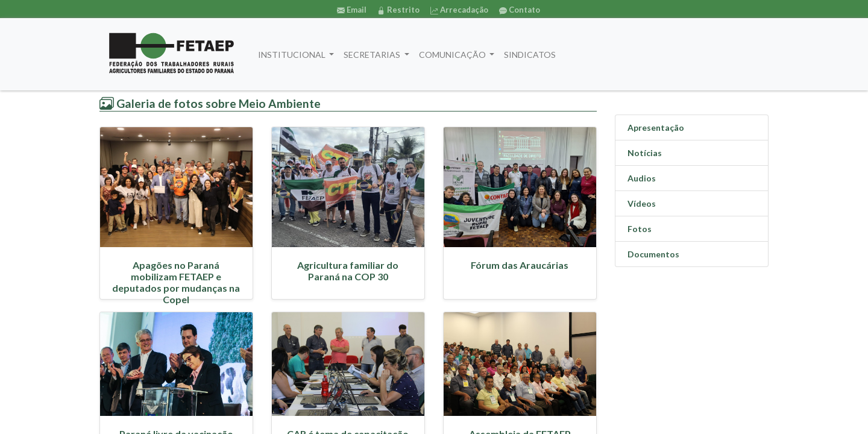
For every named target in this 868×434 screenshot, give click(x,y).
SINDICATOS (530, 55)
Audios (642, 178)
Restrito (398, 10)
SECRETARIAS (373, 55)
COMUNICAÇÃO (453, 55)
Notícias (645, 153)
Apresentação (656, 127)
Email (352, 10)
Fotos (640, 229)
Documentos (653, 254)
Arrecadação (459, 10)
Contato (520, 10)
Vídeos (642, 203)
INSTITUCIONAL (293, 55)
